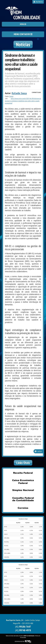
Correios (23, 508)
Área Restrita (38, 2)
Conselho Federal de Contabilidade (23, 499)
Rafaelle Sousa (19, 93)
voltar (38, 451)
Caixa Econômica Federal (23, 482)
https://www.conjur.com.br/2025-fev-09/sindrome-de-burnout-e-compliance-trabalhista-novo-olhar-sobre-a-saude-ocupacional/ (23, 101)
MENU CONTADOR (23, 34)
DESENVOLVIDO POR (20, 641)
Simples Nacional (23, 490)
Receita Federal (23, 473)
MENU (23, 24)
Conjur (11, 96)
